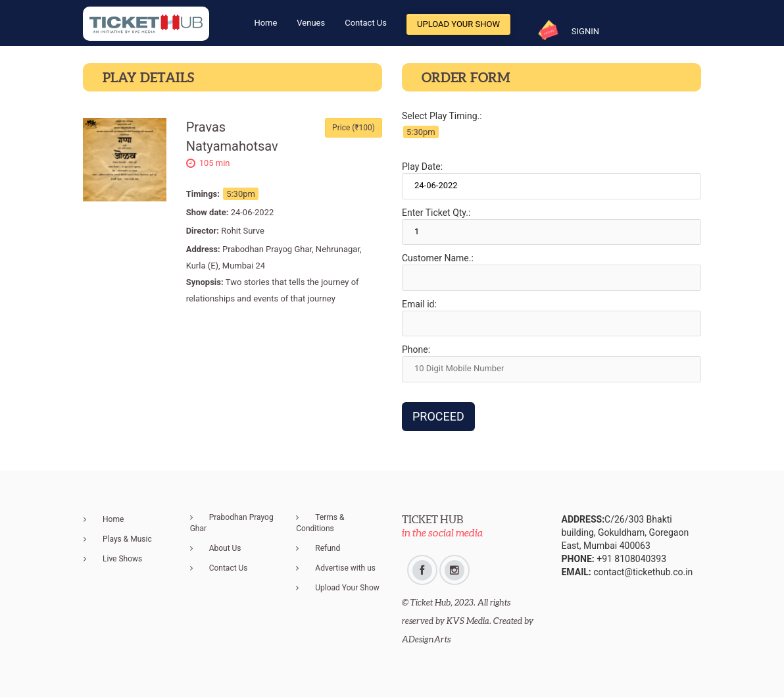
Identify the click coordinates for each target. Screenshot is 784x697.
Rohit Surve (243, 231)
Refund (328, 548)
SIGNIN (585, 31)
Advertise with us (345, 568)
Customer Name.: (438, 258)
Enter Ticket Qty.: (436, 213)
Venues (311, 23)
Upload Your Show (458, 24)
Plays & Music (127, 539)
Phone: (416, 349)
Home (113, 519)
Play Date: (422, 167)
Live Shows (122, 559)
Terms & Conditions (320, 523)
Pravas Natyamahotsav (232, 137)
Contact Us (366, 23)
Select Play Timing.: (442, 116)
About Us (225, 548)
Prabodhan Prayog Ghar (232, 523)
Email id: (419, 304)
